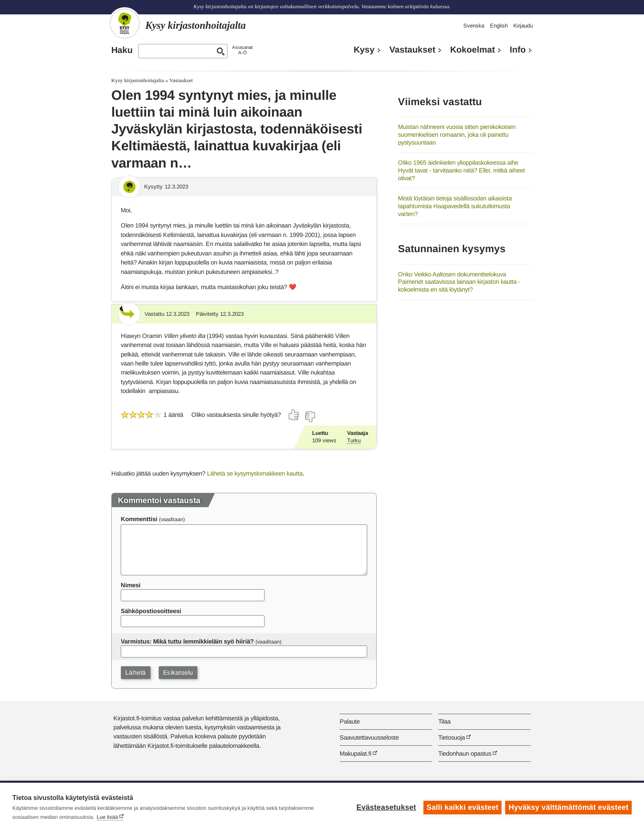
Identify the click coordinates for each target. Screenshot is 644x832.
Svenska (474, 26)
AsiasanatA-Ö (242, 50)
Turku (354, 440)
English (499, 26)
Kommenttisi (139, 519)
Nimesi (131, 585)
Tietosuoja (452, 737)
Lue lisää (107, 817)
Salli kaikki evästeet (462, 807)
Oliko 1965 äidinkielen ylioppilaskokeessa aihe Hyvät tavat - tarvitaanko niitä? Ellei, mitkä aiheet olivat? (461, 170)
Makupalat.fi (355, 753)
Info (518, 50)
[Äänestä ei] (310, 417)
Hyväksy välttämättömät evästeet (568, 807)
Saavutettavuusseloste (369, 737)
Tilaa (444, 721)
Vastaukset (412, 50)
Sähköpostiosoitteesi (151, 611)
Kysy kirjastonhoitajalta (138, 80)
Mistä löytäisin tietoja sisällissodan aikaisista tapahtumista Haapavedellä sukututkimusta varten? (455, 206)
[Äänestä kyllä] (294, 415)
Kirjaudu (523, 26)
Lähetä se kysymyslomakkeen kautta (255, 473)
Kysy (364, 50)
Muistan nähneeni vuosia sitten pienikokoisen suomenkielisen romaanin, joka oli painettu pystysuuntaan (457, 134)
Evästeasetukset (386, 807)
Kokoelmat (473, 50)
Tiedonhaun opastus (465, 753)
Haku (122, 50)
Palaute (350, 721)
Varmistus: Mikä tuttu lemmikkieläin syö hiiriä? (187, 641)
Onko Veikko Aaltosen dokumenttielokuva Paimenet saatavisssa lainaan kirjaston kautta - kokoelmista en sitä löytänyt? (459, 282)
